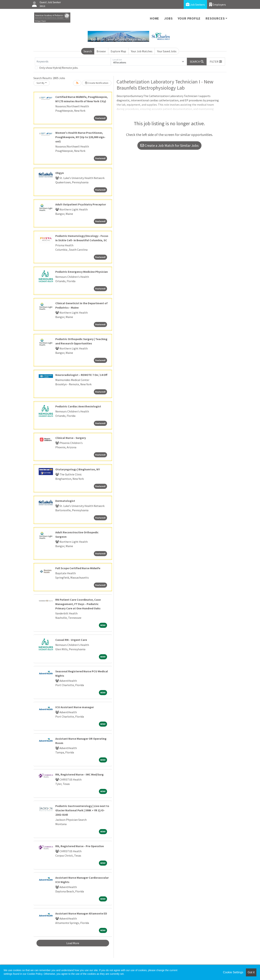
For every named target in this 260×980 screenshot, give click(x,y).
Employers (218, 4)
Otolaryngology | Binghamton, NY (78, 469)
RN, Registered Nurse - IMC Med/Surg (79, 774)
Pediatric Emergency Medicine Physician (82, 272)
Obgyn (60, 173)
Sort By (41, 83)
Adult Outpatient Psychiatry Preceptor (81, 204)
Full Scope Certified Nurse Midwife (78, 568)
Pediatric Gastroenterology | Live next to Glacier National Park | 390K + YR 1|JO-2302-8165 (82, 810)
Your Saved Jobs (167, 51)
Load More (73, 943)
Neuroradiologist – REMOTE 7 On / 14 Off (81, 375)
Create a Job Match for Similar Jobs (169, 145)
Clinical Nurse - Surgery (71, 438)
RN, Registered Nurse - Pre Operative (80, 846)
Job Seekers (195, 4)
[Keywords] (73, 62)
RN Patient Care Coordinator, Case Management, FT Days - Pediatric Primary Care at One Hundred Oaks (78, 604)
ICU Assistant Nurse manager (75, 707)
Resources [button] (215, 18)
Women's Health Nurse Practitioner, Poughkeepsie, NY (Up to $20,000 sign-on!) (80, 137)
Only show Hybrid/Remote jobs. (59, 68)
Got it (251, 972)
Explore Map (118, 51)
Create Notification (97, 83)
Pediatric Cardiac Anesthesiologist (78, 406)
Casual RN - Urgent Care (71, 640)
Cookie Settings (233, 972)
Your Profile (189, 18)
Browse (101, 51)
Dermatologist (65, 501)
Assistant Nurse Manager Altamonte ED (81, 913)
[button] (216, 62)
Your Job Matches (142, 51)
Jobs (168, 18)
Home (154, 18)
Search (88, 51)
